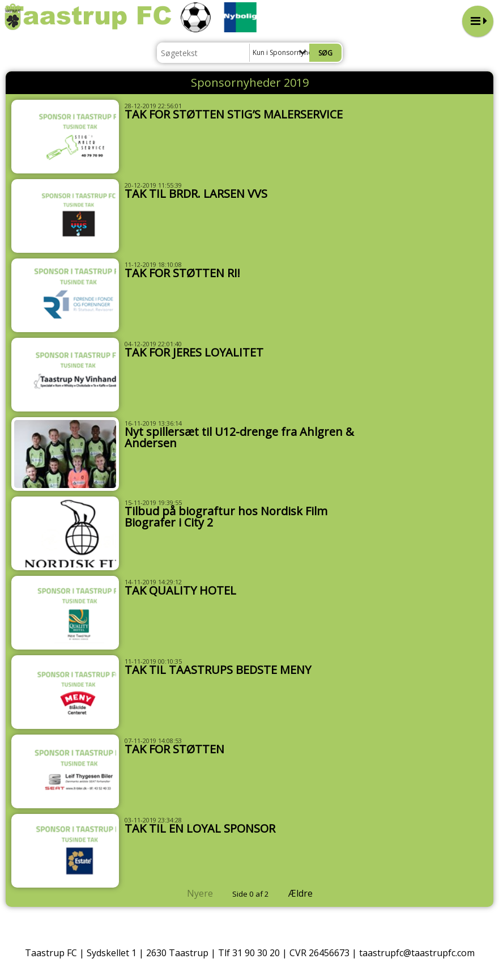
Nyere (193, 893)
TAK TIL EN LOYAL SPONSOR (200, 828)
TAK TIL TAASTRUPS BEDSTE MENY (218, 670)
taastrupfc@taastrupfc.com (417, 953)
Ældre (308, 893)
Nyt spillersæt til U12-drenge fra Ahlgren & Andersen (239, 437)
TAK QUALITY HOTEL (180, 590)
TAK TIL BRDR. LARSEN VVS (196, 194)
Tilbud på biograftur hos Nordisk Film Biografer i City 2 (226, 517)
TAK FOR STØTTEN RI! (182, 273)
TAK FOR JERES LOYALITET (194, 352)
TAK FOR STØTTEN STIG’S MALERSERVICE (234, 114)
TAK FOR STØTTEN (174, 749)
